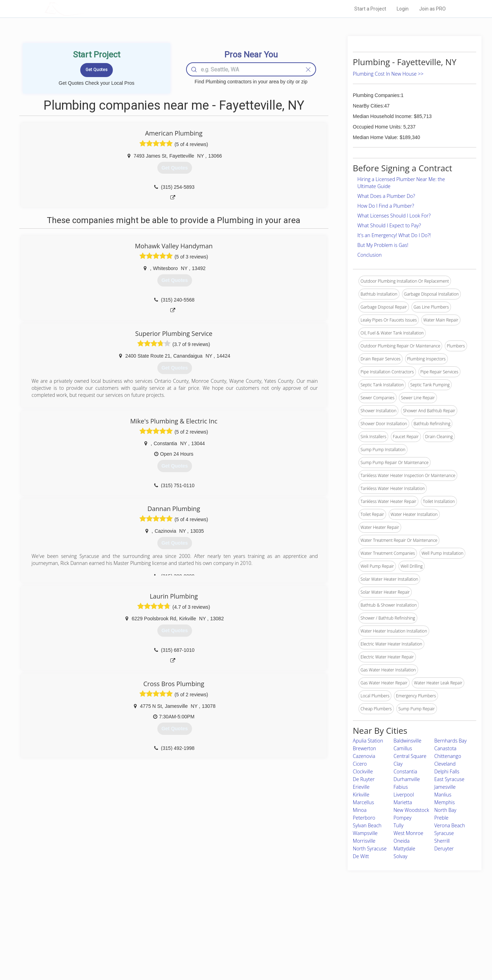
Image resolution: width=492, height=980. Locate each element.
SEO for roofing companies (353, 952)
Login (403, 9)
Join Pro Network (226, 921)
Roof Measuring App (229, 937)
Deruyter (444, 848)
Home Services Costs (134, 921)
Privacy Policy (340, 929)
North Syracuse (370, 848)
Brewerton (364, 748)
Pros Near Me (125, 929)
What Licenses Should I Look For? (394, 216)
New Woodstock (411, 810)
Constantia (405, 771)
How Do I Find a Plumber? (386, 206)
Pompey (402, 818)
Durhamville (407, 779)
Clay (398, 764)
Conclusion (370, 255)
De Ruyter (364, 779)
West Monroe (408, 833)
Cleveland (445, 764)
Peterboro (364, 818)
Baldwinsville (407, 741)
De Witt (361, 856)
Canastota (445, 748)
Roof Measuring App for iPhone (240, 944)
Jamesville (445, 787)
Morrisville (364, 841)
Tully (398, 825)
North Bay (445, 810)
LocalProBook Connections (353, 944)
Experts (217, 929)
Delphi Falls (447, 771)
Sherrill (442, 841)
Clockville (363, 771)
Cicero (360, 764)
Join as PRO (432, 9)
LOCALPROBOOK (85, 9)
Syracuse (444, 833)
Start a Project (370, 9)
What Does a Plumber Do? (386, 196)
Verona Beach (450, 825)
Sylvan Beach (367, 825)
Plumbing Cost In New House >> (388, 74)
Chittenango (448, 756)
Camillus (403, 748)
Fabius (401, 787)
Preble (441, 818)
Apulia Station (368, 741)
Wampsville (365, 833)
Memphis (444, 802)
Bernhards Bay (450, 741)
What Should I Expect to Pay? (389, 225)
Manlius (443, 795)
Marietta (403, 802)
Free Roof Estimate (131, 944)
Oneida (402, 841)
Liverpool (404, 795)
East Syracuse (449, 779)
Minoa (360, 810)
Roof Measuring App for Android (241, 952)
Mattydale (404, 848)
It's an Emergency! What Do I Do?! (394, 235)
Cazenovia (364, 756)
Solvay (400, 856)
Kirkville (361, 795)
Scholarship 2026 (344, 921)
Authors (335, 937)
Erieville (361, 787)
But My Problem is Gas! (383, 245)
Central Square (410, 756)
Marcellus (363, 802)
